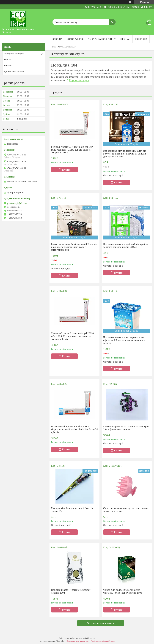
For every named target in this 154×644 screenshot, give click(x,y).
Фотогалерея (75, 39)
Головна (57, 39)
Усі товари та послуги (99, 623)
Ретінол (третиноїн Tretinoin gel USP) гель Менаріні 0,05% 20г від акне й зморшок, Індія (72, 150)
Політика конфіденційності (103, 641)
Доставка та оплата (64, 47)
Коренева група (79, 80)
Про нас (125, 39)
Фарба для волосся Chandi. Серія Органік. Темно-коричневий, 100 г (123, 591)
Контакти (141, 39)
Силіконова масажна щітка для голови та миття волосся (125, 510)
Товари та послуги (100, 39)
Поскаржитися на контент (78, 641)
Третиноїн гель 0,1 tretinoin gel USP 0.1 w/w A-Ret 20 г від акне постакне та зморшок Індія (73, 336)
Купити (66, 170)
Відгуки (8, 66)
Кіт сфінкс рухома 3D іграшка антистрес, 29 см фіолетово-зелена (126, 428)
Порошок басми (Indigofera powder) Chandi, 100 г (71, 591)
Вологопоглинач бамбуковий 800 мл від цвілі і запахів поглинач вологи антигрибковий (74, 247)
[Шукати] (113, 20)
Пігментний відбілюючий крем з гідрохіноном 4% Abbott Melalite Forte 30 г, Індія (74, 429)
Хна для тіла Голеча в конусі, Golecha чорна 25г (72, 510)
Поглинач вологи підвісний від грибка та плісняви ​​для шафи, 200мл (126, 245)
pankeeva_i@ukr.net (17, 203)
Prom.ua (92, 638)
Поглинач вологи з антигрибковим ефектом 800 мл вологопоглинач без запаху (124, 340)
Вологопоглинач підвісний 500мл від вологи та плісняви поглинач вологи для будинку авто (125, 154)
